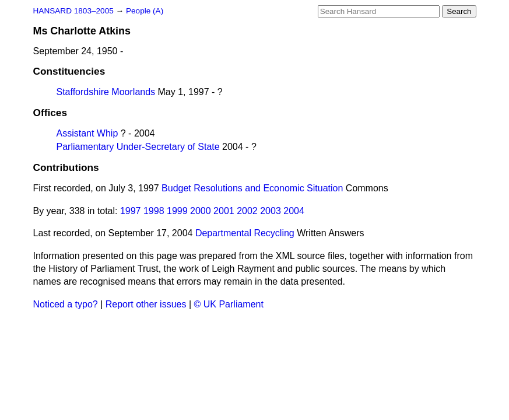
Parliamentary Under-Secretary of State (138, 147)
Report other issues (146, 304)
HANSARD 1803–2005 (73, 11)
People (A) (145, 11)
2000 (201, 211)
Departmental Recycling (245, 233)
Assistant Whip (87, 133)
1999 (177, 211)
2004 (294, 211)
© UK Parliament (229, 304)
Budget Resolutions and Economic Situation (252, 188)
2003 (271, 211)
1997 (131, 211)
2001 (224, 211)
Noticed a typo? (66, 304)
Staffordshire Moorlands (106, 92)
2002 (247, 211)
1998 (154, 211)
